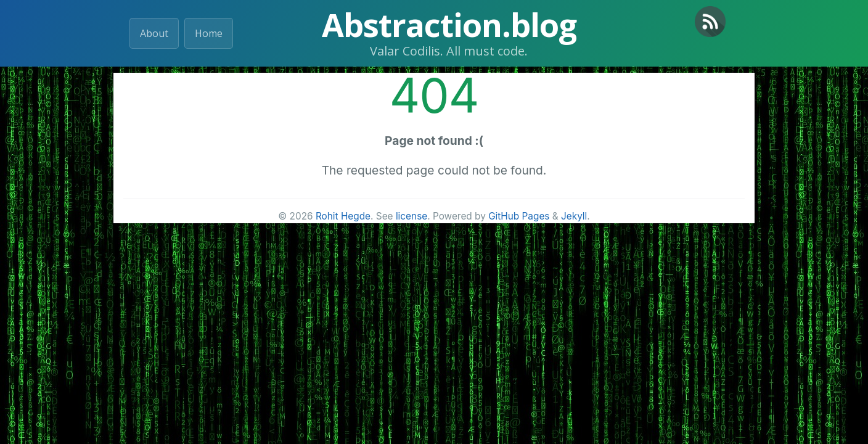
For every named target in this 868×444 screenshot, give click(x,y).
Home (209, 33)
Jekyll (574, 216)
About (154, 33)
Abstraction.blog (449, 24)
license (411, 216)
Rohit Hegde (343, 216)
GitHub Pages (519, 216)
